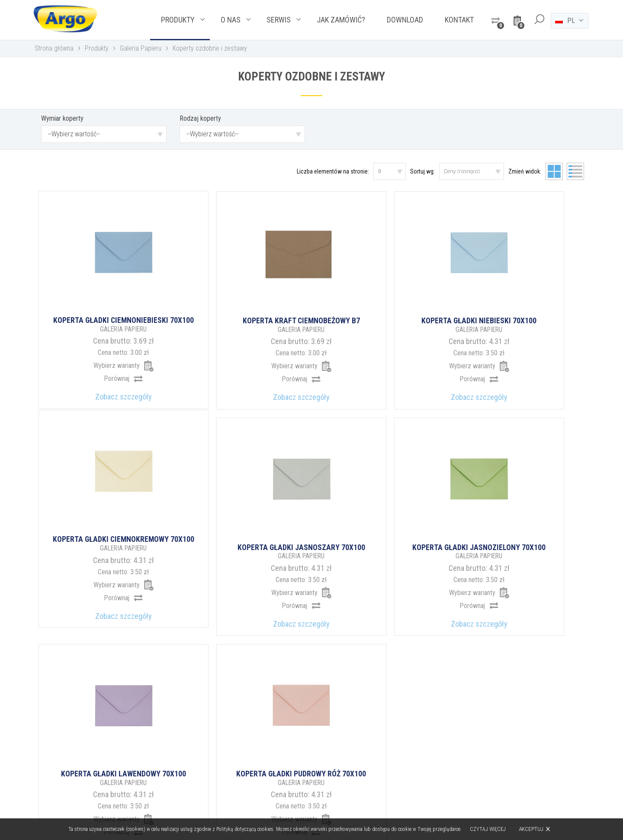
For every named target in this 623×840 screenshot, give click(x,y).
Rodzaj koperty (200, 119)
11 (386, 607)
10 (363, 607)
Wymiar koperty (62, 119)
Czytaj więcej (488, 829)
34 (440, 607)
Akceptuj (531, 829)
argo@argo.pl (349, 767)
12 (408, 607)
